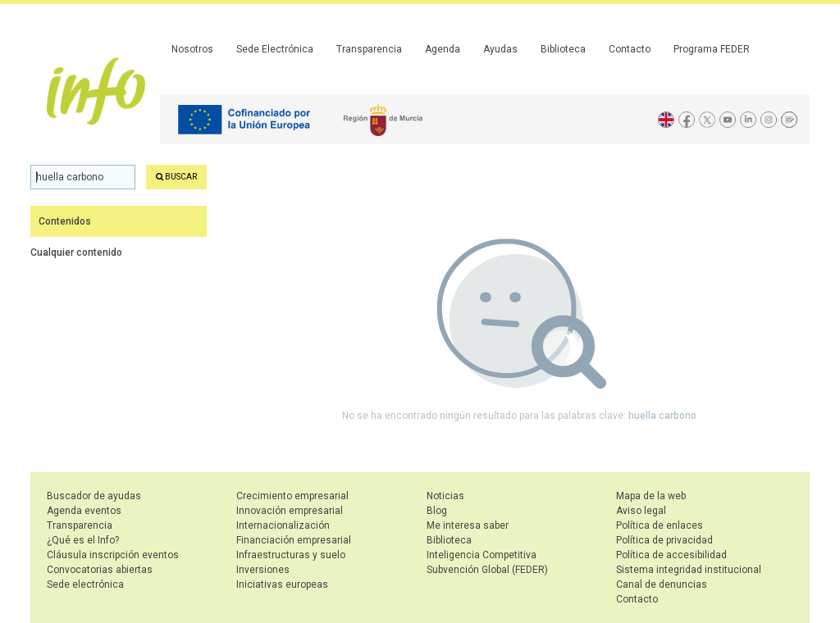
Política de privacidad (664, 540)
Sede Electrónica (275, 49)
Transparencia (369, 49)
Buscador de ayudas (94, 496)
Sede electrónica (85, 584)
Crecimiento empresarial (292, 496)
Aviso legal (641, 511)
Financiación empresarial (294, 540)
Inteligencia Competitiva (482, 555)
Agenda (443, 49)
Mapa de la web (651, 496)
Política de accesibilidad (671, 555)
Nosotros (192, 49)
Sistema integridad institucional (689, 570)
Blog (437, 511)
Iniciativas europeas (282, 584)
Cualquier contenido (76, 252)
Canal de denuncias (662, 584)
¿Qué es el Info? (83, 540)
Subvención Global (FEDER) (487, 570)
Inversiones (263, 570)
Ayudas (500, 49)
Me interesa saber (468, 525)
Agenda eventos (84, 511)
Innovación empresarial (290, 511)
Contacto (630, 49)
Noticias (445, 496)
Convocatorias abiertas (100, 570)
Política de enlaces (660, 525)
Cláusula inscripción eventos (113, 555)
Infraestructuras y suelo (291, 555)
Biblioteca (563, 49)
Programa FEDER (712, 49)
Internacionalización (283, 525)
